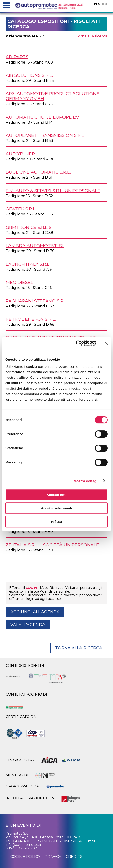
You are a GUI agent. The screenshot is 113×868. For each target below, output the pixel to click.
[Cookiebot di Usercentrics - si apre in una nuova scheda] (76, 343)
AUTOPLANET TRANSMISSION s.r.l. (45, 135)
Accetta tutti (57, 495)
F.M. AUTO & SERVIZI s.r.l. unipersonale (53, 191)
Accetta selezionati (56, 508)
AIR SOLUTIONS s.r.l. (29, 75)
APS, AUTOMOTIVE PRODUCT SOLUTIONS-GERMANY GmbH (53, 96)
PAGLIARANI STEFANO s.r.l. (37, 301)
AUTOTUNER (20, 154)
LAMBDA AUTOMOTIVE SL (35, 246)
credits (74, 857)
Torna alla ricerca (92, 36)
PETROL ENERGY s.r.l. (31, 319)
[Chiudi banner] (106, 343)
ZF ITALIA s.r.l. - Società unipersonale (52, 545)
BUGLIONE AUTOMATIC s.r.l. (38, 172)
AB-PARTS (17, 57)
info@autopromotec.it (24, 845)
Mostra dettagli (86, 481)
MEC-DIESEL (20, 282)
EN (105, 4)
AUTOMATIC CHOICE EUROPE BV (42, 117)
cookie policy (25, 857)
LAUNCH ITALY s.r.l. (28, 264)
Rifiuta (57, 522)
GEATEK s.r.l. (21, 209)
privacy (53, 857)
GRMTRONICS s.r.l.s (29, 227)
